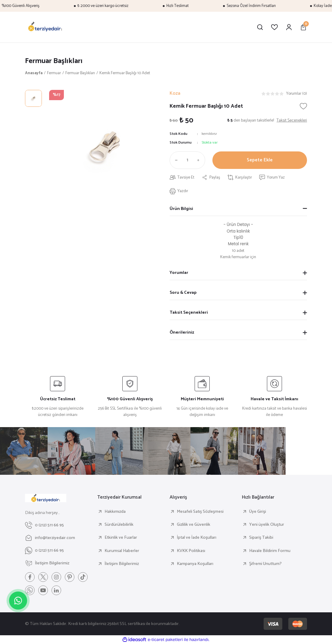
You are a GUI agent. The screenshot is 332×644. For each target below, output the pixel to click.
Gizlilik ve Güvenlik (194, 525)
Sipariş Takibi (261, 538)
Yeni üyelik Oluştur (267, 525)
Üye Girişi (258, 512)
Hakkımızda (115, 512)
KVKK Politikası (191, 551)
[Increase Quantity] (200, 160)
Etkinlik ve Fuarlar (121, 538)
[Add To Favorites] (303, 106)
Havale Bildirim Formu (270, 551)
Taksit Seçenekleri (189, 312)
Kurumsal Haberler (122, 551)
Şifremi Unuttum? (265, 564)
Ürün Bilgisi (181, 209)
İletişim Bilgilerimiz (122, 564)
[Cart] (303, 27)
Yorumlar (179, 273)
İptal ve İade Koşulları (197, 538)
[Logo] (45, 27)
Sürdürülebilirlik (119, 525)
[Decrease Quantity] (175, 160)
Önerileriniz (182, 332)
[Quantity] (187, 160)
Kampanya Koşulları (195, 564)
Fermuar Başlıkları (54, 61)
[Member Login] (289, 27)
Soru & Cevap (183, 293)
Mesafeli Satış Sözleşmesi (200, 512)
